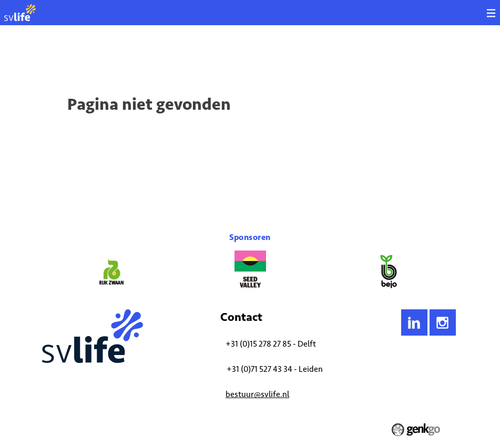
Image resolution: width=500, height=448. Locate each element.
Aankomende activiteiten (146, 55)
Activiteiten (85, 55)
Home (50, 55)
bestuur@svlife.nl (257, 394)
